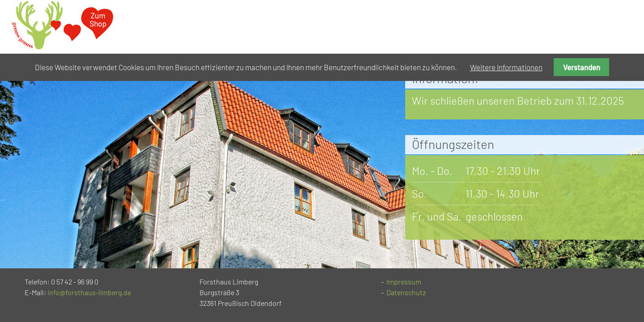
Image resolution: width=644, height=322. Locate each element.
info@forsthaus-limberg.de (89, 292)
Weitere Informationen (506, 67)
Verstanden (582, 67)
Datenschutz (406, 292)
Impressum (404, 282)
